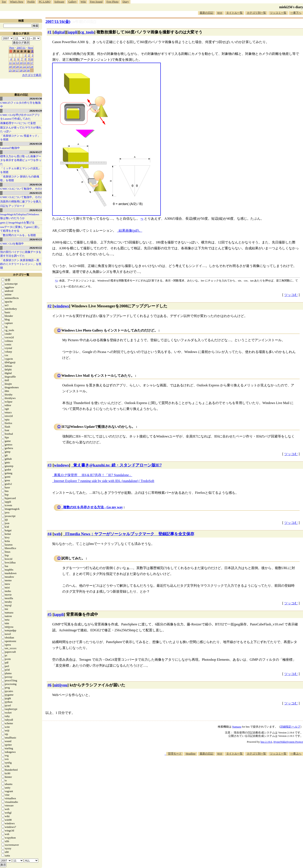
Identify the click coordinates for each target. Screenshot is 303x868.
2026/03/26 (36, 184)
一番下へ (296, 13)
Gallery (72, 2)
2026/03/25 (36, 193)
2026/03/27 (36, 152)
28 (21, 70)
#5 (50, 614)
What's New (17, 2)
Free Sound (96, 2)
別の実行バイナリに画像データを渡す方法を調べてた (21, 254)
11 (10, 63)
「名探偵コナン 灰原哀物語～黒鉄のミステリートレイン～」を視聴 (21, 264)
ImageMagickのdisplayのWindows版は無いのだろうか (20, 216)
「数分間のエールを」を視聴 (18, 235)
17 (32, 63)
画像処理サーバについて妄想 (18, 123)
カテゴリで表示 (32, 75)
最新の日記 (207, 13)
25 (10, 70)
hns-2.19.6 (266, 742)
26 (14, 70)
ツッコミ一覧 (278, 13)
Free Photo (112, 2)
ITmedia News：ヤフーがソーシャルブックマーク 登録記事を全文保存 (130, 534)
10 (32, 59)
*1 (56, 281)
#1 (50, 32)
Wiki (83, 2)
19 (14, 67)
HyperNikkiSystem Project (288, 742)
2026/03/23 (36, 239)
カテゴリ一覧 (21, 275)
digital (59, 32)
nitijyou (61, 685)
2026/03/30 (36, 98)
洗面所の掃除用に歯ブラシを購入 (21, 201)
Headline (191, 754)
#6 (50, 685)
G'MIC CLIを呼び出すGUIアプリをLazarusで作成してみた (20, 117)
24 (32, 67)
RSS (220, 13)
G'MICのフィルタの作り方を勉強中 (20, 105)
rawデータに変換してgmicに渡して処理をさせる (20, 229)
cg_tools (87, 32)
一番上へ (296, 754)
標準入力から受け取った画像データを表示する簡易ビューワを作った (21, 160)
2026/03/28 (36, 144)
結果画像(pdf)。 (130, 231)
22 (25, 67)
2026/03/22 (36, 248)
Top (4, 2)
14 (21, 63)
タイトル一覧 (234, 13)
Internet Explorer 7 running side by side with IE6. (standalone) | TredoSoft (104, 481)
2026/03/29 (36, 111)
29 (25, 70)
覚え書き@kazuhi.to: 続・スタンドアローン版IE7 (117, 465)
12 (14, 63)
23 (28, 67)
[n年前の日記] (84, 22)
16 (28, 63)
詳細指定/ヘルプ (290, 727)
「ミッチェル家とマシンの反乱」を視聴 (21, 170)
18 (10, 67)
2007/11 (21, 48)
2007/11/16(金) (58, 22)
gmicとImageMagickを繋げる (17, 223)
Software (59, 2)
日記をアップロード (13, 206)
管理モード (175, 754)
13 (18, 63)
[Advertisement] (226, 769)
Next (30, 48)
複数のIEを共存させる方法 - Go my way (93, 507)
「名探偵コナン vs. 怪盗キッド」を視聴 (20, 138)
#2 (50, 306)
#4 (50, 534)
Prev (12, 48)
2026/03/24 (36, 210)
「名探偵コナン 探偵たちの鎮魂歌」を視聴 (20, 178)
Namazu (237, 727)
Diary (126, 2)
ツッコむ (291, 295)
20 (18, 67)
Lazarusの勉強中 (10, 148)
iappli (72, 32)
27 (18, 70)
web (57, 534)
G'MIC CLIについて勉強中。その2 (21, 197)
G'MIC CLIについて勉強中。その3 (21, 189)
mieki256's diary (291, 7)
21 (21, 67)
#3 (50, 465)
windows (61, 306)
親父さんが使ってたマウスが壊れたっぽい (21, 129)
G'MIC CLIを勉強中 (12, 244)
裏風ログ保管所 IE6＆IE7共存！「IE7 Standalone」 (93, 475)
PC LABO (45, 2)
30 (28, 70)
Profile (31, 2)
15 (25, 63)
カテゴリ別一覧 (256, 13)
